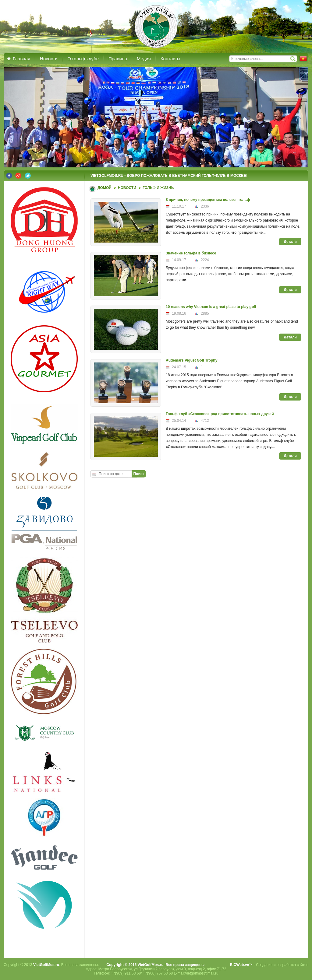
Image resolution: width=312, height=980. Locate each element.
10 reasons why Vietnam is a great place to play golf (211, 307)
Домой (105, 188)
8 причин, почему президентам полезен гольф (208, 200)
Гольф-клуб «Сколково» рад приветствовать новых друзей (220, 414)
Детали (290, 242)
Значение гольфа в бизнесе (191, 253)
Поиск (139, 474)
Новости (127, 188)
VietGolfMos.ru (46, 965)
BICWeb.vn (240, 965)
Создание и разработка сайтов (282, 965)
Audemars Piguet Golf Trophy (191, 360)
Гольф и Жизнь (158, 188)
